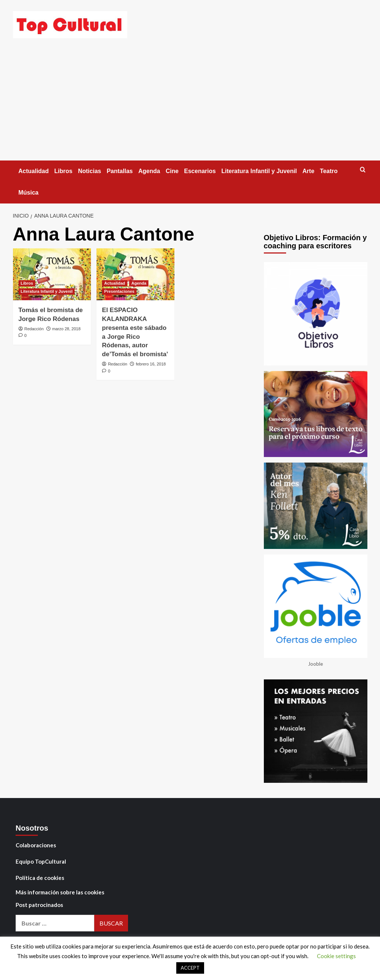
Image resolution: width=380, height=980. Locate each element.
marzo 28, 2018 (66, 329)
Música (29, 193)
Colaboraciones (36, 845)
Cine (172, 171)
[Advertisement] (190, 105)
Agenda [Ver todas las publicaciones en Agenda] (139, 283)
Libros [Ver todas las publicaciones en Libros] (27, 283)
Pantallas (119, 171)
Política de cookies (40, 878)
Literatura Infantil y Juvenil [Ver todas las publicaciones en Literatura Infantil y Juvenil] (47, 291)
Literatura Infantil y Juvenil (259, 171)
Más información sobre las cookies (60, 892)
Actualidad (34, 171)
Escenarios (200, 171)
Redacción (34, 329)
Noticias (89, 171)
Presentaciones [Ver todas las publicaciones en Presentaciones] (119, 291)
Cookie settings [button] (336, 956)
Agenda (149, 171)
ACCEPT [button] (190, 968)
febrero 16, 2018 (151, 364)
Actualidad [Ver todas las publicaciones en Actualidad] (115, 283)
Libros (63, 171)
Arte (308, 171)
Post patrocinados (39, 905)
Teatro (329, 171)
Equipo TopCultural (41, 861)
